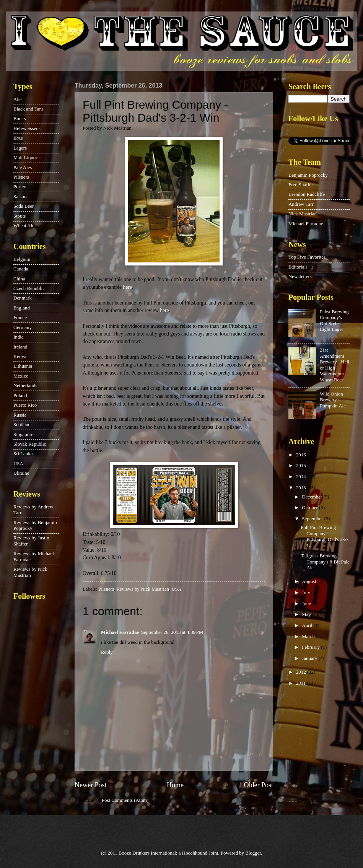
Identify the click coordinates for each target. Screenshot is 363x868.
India (18, 337)
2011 (302, 683)
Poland (20, 396)
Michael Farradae (120, 632)
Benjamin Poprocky (308, 175)
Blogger (253, 853)
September (313, 519)
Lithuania (23, 366)
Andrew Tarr (301, 204)
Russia (20, 415)
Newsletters (300, 277)
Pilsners (106, 589)
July (307, 593)
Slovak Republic (30, 444)
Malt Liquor (25, 158)
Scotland (22, 425)
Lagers (20, 148)
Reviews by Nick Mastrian (143, 589)
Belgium (22, 259)
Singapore (23, 435)
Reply (107, 652)
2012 (302, 672)
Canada (21, 269)
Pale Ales (23, 168)
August (309, 581)
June (307, 604)
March (309, 637)
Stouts (20, 216)
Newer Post (91, 785)
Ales (18, 99)
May (307, 614)
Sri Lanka (23, 454)
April (308, 625)
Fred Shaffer (301, 185)
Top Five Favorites (307, 257)
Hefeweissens (27, 129)
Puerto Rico (25, 405)
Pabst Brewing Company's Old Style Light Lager (334, 321)
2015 (302, 466)
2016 (302, 455)
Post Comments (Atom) (125, 800)
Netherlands (25, 386)
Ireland (20, 347)
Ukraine (21, 473)
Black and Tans (28, 109)
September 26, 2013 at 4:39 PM (172, 632)
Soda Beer (24, 206)
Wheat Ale (24, 226)
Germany (23, 327)
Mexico (21, 376)
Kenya (20, 357)
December (313, 497)
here (127, 287)
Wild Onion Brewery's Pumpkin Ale (333, 400)
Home (175, 785)
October (310, 508)
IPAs (18, 138)
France (20, 318)
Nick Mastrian (303, 214)
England (22, 308)
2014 (302, 477)
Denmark (23, 298)
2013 (302, 488)
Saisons (21, 197)
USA (176, 589)
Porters (20, 187)
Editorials (298, 267)
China (19, 279)
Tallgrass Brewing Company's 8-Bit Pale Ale (325, 562)
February (311, 647)
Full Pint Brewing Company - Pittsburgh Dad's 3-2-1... (324, 536)
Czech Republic (29, 288)
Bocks (20, 119)
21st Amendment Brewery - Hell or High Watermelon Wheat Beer (335, 365)
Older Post (258, 785)
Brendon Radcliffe (307, 194)
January (310, 658)
